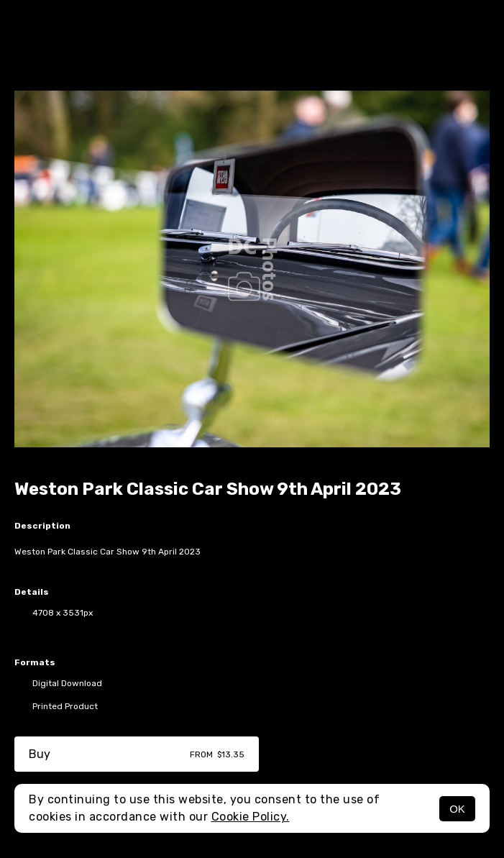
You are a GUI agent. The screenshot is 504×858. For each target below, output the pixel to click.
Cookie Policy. (251, 817)
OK (457, 809)
